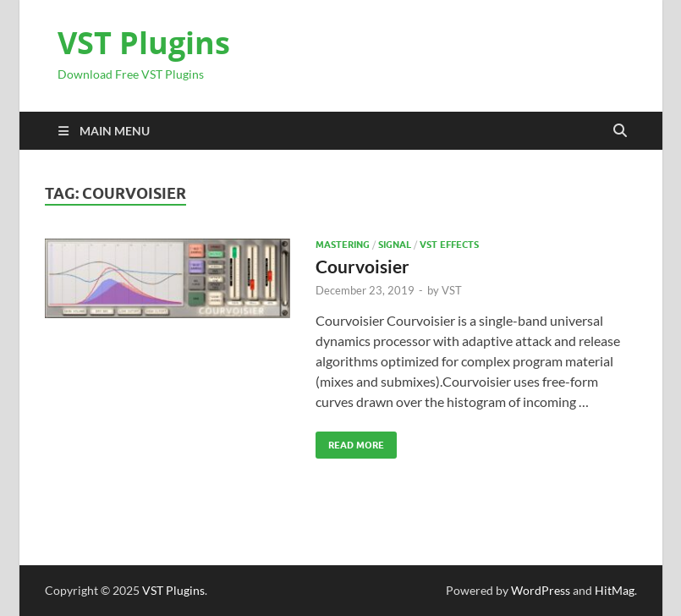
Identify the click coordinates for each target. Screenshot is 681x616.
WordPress (541, 590)
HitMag (615, 590)
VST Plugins (144, 43)
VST (452, 290)
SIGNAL (395, 245)
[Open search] (620, 131)
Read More (350, 441)
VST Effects (449, 245)
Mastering (343, 245)
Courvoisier (362, 266)
